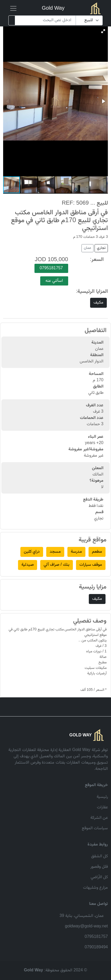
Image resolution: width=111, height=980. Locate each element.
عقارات (102, 807)
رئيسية (102, 797)
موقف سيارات (91, 565)
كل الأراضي (99, 877)
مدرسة (76, 552)
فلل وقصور (99, 867)
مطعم (97, 552)
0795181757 (51, 268)
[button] (103, 31)
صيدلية (28, 565)
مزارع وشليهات (95, 888)
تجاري (101, 248)
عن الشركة (99, 818)
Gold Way (53, 8)
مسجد (55, 552)
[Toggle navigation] (13, 8)
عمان (87, 248)
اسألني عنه (54, 281)
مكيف (98, 303)
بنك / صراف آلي (57, 565)
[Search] (45, 20)
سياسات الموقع (95, 828)
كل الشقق (100, 856)
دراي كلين (32, 552)
